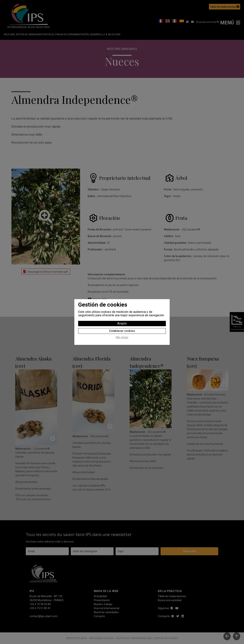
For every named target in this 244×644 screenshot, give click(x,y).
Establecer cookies (122, 331)
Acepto (122, 323)
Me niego (122, 337)
